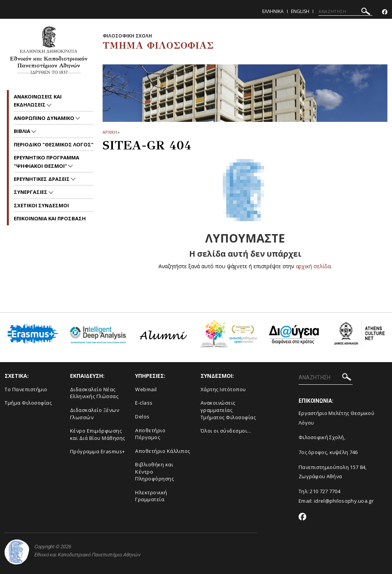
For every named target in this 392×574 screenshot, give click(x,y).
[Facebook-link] (385, 12)
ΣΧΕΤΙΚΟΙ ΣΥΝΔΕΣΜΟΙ (41, 205)
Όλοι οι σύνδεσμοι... (226, 431)
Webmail (146, 389)
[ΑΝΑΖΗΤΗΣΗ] (345, 11)
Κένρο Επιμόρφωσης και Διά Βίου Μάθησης (98, 434)
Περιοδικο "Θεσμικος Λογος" (54, 144)
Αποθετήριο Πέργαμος (150, 434)
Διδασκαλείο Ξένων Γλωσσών (95, 414)
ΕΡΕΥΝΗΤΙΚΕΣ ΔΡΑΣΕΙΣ (42, 179)
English (300, 11)
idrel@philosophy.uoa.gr (344, 501)
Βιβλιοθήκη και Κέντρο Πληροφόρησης (154, 471)
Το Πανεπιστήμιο (26, 389)
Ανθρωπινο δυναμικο (45, 118)
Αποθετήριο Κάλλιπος (163, 451)
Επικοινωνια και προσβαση (50, 218)
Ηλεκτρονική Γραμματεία (151, 496)
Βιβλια (23, 131)
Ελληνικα (273, 11)
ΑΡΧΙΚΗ (110, 132)
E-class (144, 403)
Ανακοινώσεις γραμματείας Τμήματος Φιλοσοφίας (228, 410)
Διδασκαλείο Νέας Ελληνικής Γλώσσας (94, 393)
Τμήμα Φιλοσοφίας (28, 403)
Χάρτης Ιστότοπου (223, 389)
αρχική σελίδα (313, 266)
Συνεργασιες (31, 192)
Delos (142, 417)
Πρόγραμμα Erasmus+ (98, 451)
